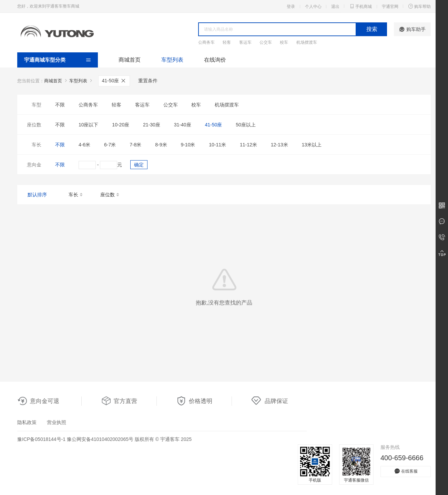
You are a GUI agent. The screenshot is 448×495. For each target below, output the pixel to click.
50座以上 (246, 125)
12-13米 (279, 145)
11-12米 (248, 145)
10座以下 (89, 125)
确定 (139, 165)
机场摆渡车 (307, 42)
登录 (291, 7)
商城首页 (130, 60)
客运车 (245, 42)
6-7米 (110, 145)
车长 (76, 195)
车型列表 (172, 60)
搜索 (372, 29)
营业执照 (57, 422)
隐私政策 (27, 422)
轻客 (227, 42)
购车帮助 (419, 6)
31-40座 (183, 125)
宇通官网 (390, 7)
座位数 (110, 195)
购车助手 (412, 29)
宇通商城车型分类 (45, 60)
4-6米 (84, 145)
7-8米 (135, 145)
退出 (335, 7)
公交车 (266, 42)
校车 (284, 42)
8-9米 (161, 145)
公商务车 (206, 42)
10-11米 (217, 145)
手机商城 (360, 6)
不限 (60, 105)
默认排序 (37, 195)
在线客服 (406, 471)
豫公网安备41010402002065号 (100, 439)
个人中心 (313, 7)
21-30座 (152, 125)
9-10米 (188, 145)
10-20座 (121, 125)
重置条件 (148, 81)
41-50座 (114, 81)
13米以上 (312, 145)
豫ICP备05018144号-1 (41, 439)
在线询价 (215, 60)
